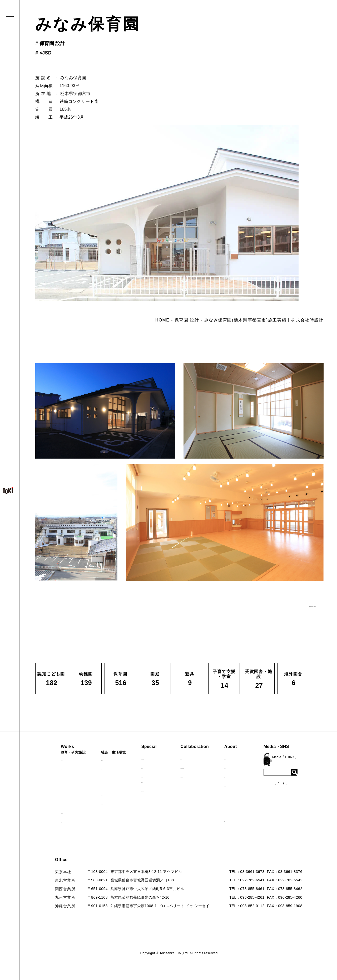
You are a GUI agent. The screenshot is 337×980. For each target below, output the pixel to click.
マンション (103, 795)
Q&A (242, 803)
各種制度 (293, 779)
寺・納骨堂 (103, 803)
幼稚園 (52, 768)
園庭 (50, 795)
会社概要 (245, 776)
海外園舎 (54, 821)
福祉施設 (101, 768)
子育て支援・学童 (62, 786)
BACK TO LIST (283, 604)
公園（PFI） (104, 777)
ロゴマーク (247, 758)
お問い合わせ (249, 812)
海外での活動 (151, 767)
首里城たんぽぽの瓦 (157, 790)
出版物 (243, 794)
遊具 (50, 803)
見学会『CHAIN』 (155, 758)
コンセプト (247, 767)
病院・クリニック (108, 759)
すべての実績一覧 (62, 830)
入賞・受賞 (247, 785)
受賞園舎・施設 (60, 812)
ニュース (293, 769)
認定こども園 (58, 759)
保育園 (52, 777)
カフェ (99, 786)
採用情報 (245, 820)
